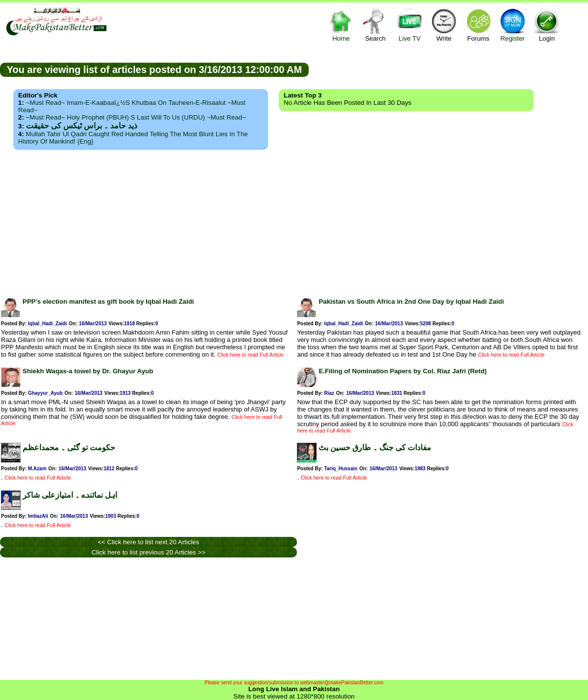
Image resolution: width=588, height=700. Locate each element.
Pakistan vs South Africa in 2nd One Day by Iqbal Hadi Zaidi (411, 302)
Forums (478, 25)
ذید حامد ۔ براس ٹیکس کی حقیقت (82, 126)
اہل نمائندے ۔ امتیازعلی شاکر (70, 495)
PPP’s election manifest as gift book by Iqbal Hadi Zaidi (108, 302)
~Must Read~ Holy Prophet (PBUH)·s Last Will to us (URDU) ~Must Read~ (136, 117)
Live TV (410, 25)
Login (547, 25)
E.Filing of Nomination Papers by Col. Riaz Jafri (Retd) (403, 371)
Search (375, 25)
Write (444, 25)
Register (513, 25)
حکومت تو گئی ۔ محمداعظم (69, 447)
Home (341, 25)
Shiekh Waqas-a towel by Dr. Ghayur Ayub (88, 371)
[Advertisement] (294, 221)
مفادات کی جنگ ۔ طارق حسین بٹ (375, 447)
